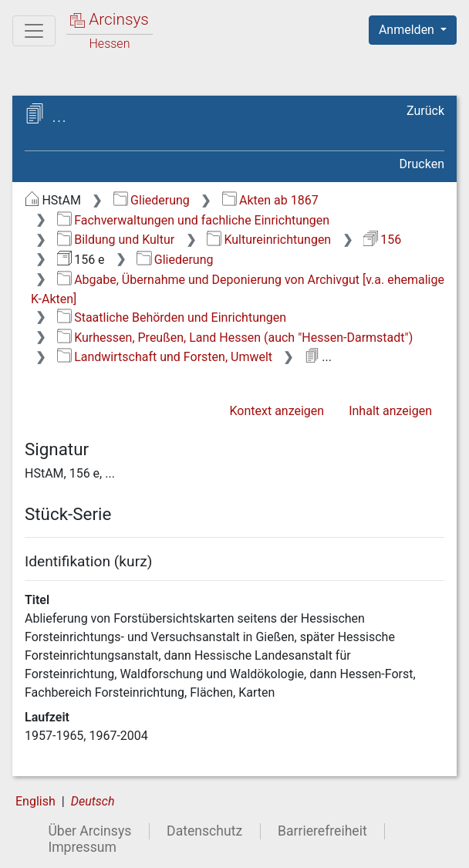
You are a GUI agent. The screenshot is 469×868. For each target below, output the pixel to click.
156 (382, 240)
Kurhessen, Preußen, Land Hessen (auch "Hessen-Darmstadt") (235, 338)
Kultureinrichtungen (269, 240)
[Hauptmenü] (34, 31)
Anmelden (408, 30)
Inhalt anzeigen (390, 411)
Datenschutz (204, 831)
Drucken (422, 164)
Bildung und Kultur (116, 240)
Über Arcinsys (89, 831)
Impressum (82, 847)
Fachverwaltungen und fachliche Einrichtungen (193, 220)
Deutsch (93, 801)
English (35, 801)
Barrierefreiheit (322, 831)
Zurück (425, 111)
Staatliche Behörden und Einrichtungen (172, 317)
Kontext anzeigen (277, 411)
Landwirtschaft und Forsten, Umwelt (165, 357)
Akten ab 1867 (270, 200)
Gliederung (152, 200)
